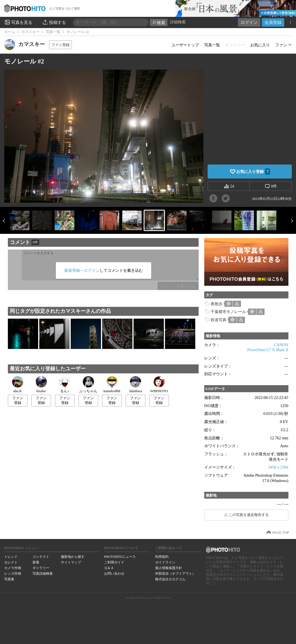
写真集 (9, 579)
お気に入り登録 (253, 172)
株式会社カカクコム (170, 579)
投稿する (54, 22)
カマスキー (30, 32)
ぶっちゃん (88, 385)
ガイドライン (165, 562)
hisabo (41, 385)
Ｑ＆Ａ (109, 568)
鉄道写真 (219, 320)
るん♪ (65, 385)
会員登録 (273, 22)
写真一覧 (53, 32)
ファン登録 (60, 45)
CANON (281, 345)
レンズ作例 (13, 574)
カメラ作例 (13, 568)
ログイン (249, 22)
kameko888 (112, 385)
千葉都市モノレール (228, 312)
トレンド (11, 557)
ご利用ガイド (114, 562)
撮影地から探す (73, 557)
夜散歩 (217, 304)
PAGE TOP (281, 533)
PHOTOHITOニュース (120, 557)
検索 (159, 23)
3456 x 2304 (278, 467)
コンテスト (41, 557)
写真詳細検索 (43, 574)
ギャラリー (41, 568)
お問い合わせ (114, 574)
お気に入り (260, 45)
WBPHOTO (159, 385)
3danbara (135, 385)
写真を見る (18, 22)
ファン (281, 45)
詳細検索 (178, 22)
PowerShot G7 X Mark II (268, 350)
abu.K (18, 385)
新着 (36, 562)
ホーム (10, 32)
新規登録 (72, 270)
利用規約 (162, 557)
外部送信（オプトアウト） (175, 574)
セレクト (11, 562)
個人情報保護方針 (169, 568)
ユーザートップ (185, 45)
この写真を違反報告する (249, 515)
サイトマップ (71, 562)
